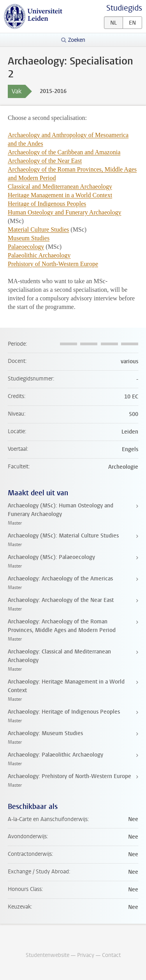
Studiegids (124, 8)
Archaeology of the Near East (45, 161)
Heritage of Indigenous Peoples (47, 204)
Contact (111, 955)
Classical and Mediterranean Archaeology (60, 187)
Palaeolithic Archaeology (39, 255)
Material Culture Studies (38, 229)
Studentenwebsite (47, 955)
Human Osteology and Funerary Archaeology (64, 212)
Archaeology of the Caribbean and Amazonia (64, 152)
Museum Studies (29, 238)
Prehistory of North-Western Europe (53, 264)
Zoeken (77, 40)
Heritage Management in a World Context (60, 195)
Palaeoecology (26, 247)
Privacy (86, 955)
